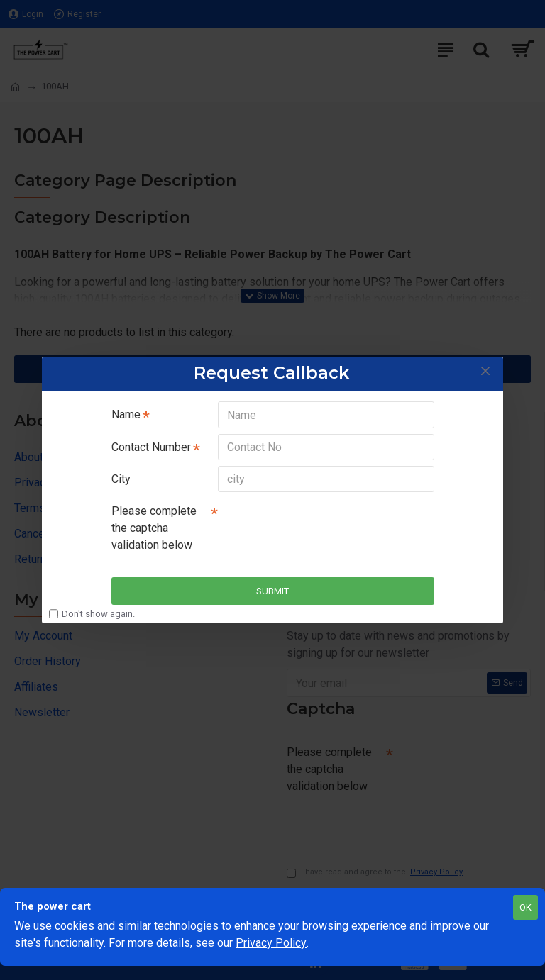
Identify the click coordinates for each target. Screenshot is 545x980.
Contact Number (151, 446)
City (121, 479)
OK (525, 907)
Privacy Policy (271, 943)
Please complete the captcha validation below (154, 529)
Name (126, 414)
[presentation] (317, 524)
